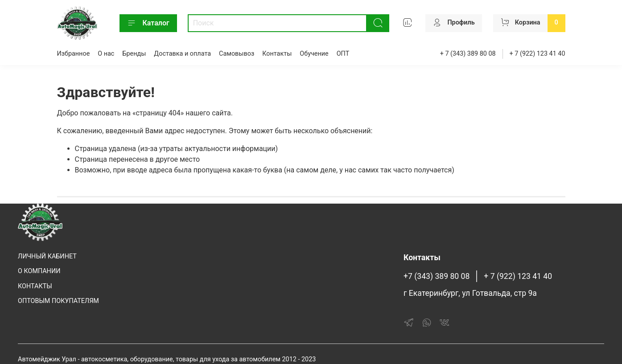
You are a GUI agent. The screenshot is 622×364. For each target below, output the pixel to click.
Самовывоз (237, 54)
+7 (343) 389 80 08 (437, 276)
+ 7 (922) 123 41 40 (538, 54)
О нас (106, 54)
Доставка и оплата (182, 54)
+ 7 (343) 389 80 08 (468, 54)
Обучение (314, 54)
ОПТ (343, 54)
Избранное (74, 54)
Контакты (277, 54)
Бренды (134, 54)
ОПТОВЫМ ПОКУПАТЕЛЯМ (58, 301)
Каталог (148, 23)
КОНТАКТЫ (35, 286)
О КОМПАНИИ (39, 271)
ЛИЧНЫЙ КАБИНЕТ (47, 256)
